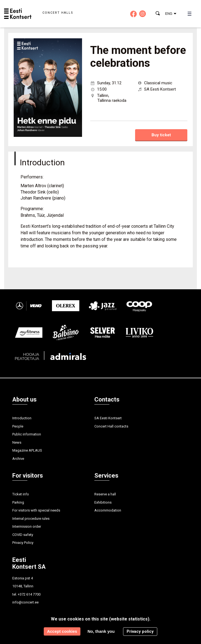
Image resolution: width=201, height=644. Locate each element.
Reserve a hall (105, 494)
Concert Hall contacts (111, 426)
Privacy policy (140, 631)
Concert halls (58, 13)
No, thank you (101, 631)
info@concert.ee (25, 602)
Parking (18, 502)
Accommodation (108, 510)
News (17, 442)
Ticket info (21, 494)
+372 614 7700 (29, 594)
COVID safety (23, 535)
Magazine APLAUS (27, 450)
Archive (18, 459)
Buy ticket (161, 135)
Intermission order (27, 526)
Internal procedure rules (31, 519)
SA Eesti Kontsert (108, 418)
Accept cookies (62, 631)
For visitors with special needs (36, 510)
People (18, 426)
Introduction (22, 418)
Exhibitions (103, 502)
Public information (27, 434)
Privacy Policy (23, 543)
